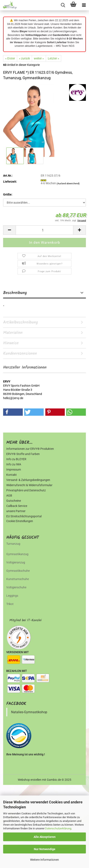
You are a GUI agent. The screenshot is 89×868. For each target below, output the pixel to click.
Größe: (8, 194)
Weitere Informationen (44, 860)
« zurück (24, 58)
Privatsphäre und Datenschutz (26, 490)
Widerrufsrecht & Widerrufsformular (29, 485)
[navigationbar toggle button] (84, 5)
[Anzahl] (44, 230)
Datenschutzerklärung (58, 828)
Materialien (13, 333)
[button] (9, 230)
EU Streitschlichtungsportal (24, 516)
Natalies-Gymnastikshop (29, 712)
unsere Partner (16, 511)
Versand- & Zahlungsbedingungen (28, 480)
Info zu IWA (14, 464)
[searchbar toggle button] (63, 5)
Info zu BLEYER (16, 459)
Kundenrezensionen (20, 354)
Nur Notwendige (45, 849)
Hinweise (11, 343)
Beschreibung (15, 293)
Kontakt (11, 475)
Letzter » (53, 58)
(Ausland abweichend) (68, 184)
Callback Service (17, 506)
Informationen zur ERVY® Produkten (30, 449)
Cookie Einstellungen (20, 521)
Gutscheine (14, 501)
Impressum (14, 470)
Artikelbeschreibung (21, 322)
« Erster (10, 58)
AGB (9, 495)
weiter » (39, 58)
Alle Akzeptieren (45, 837)
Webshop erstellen (30, 780)
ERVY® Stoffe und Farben (23, 454)
